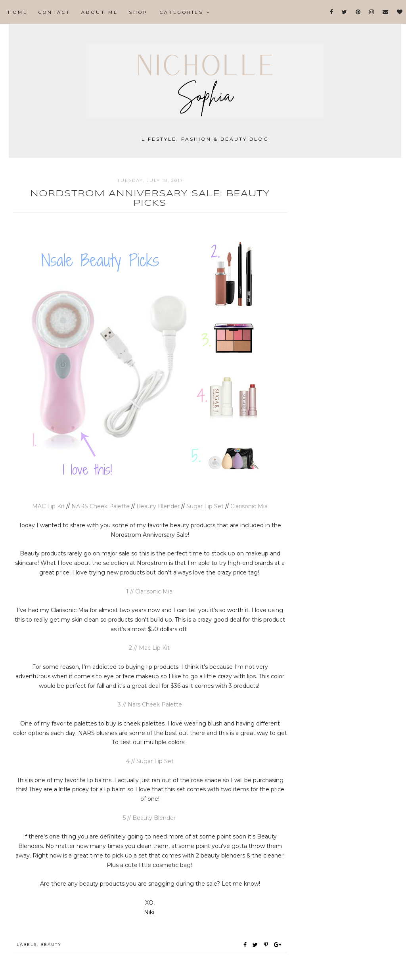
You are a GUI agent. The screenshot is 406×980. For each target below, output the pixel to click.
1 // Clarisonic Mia (150, 591)
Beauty (51, 945)
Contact (55, 12)
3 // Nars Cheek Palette (150, 704)
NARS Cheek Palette (101, 506)
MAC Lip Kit (48, 506)
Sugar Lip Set (205, 506)
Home (18, 12)
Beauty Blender (159, 506)
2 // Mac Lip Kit (150, 648)
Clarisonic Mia (249, 506)
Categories (185, 12)
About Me (100, 12)
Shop (138, 12)
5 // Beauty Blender (150, 818)
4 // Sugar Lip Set (150, 761)
